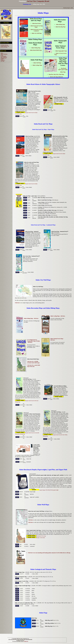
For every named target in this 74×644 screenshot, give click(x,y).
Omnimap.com (27, 4)
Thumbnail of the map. (36, 536)
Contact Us (26, 641)
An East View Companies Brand (38, 1)
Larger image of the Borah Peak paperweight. (44, 490)
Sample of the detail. (36, 538)
